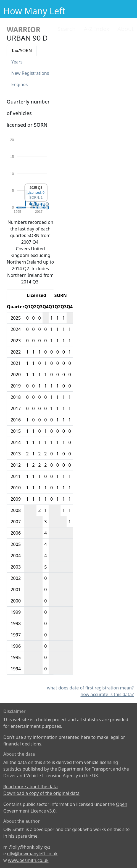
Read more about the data (31, 787)
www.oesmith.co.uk (28, 860)
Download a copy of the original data (41, 793)
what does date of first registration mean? (90, 688)
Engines (19, 84)
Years (17, 62)
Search (67, 29)
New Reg (30, 73)
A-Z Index (96, 29)
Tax (22, 51)
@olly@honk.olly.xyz (29, 847)
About (126, 29)
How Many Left (34, 11)
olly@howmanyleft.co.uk (32, 854)
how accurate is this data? (107, 694)
